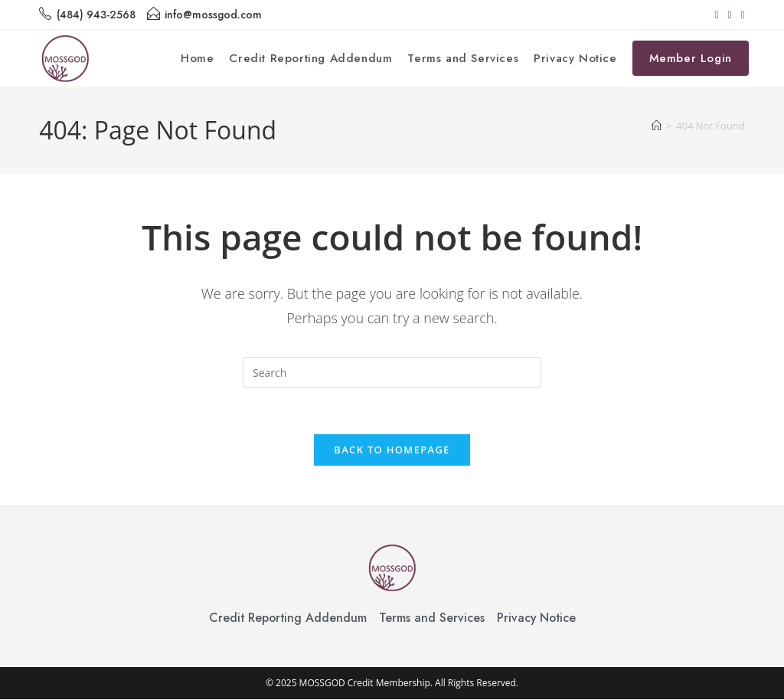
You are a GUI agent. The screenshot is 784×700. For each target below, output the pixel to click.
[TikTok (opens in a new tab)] (741, 15)
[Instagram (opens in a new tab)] (730, 15)
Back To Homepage (392, 450)
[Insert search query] (392, 372)
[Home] (657, 126)
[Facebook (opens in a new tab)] (716, 15)
